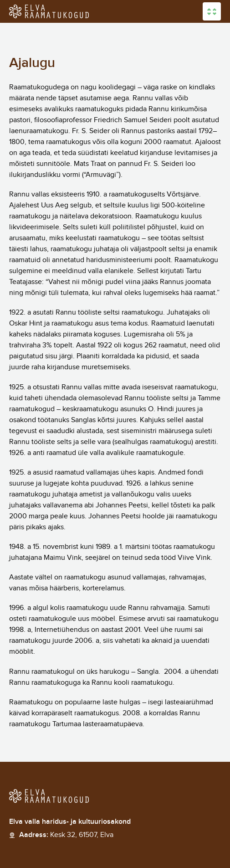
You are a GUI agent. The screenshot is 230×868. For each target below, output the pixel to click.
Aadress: (66, 835)
